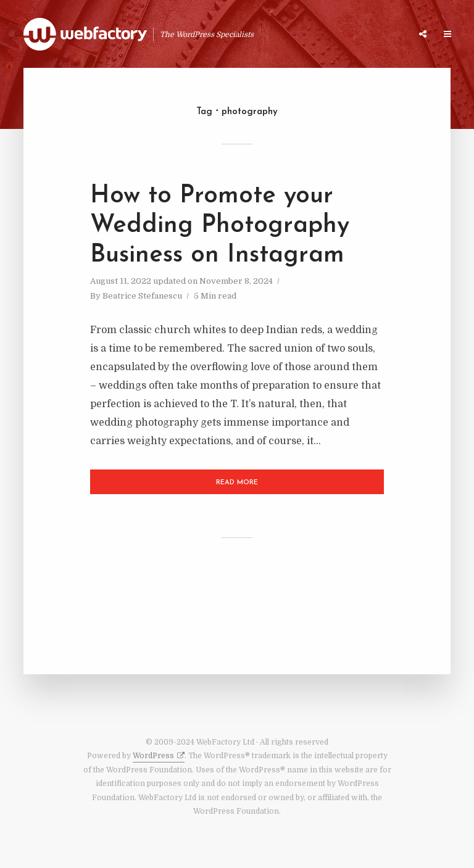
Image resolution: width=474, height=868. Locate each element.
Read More (237, 483)
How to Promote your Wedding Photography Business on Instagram (220, 226)
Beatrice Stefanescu (142, 296)
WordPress (153, 756)
